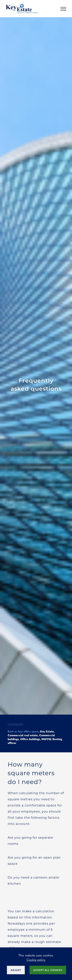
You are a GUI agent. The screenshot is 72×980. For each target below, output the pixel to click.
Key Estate (47, 731)
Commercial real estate (23, 735)
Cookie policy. (36, 960)
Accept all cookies (48, 970)
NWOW (46, 739)
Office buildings (30, 739)
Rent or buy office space (23, 731)
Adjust (16, 970)
